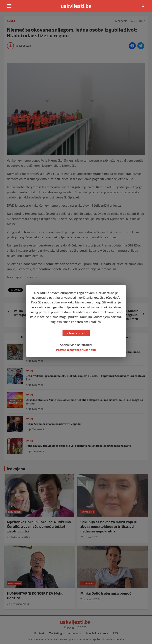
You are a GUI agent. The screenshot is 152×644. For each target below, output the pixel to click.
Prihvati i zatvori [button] (76, 333)
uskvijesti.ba (76, 6)
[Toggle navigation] (9, 6)
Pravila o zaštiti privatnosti (76, 350)
